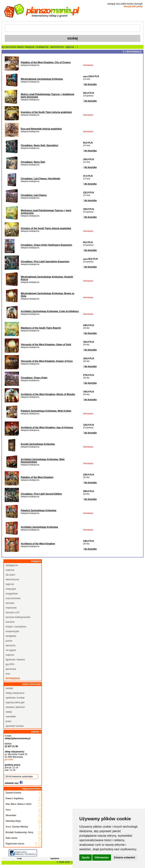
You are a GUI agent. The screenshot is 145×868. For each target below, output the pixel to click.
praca (8, 721)
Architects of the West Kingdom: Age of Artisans (47, 427)
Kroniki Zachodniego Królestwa (38, 444)
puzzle (9, 641)
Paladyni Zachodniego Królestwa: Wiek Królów (46, 411)
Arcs (8, 810)
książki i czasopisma (16, 627)
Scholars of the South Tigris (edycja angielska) (46, 228)
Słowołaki (11, 815)
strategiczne (43, 47)
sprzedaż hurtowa (15, 726)
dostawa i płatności (15, 707)
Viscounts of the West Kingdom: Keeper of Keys (47, 361)
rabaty (9, 712)
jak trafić (9, 760)
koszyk (139, 4)
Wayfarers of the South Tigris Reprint (41, 328)
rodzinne (10, 570)
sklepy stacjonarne (15, 693)
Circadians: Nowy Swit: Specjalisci (39, 145)
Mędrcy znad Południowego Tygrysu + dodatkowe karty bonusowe (47, 96)
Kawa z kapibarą (14, 798)
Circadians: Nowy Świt (33, 162)
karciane (10, 603)
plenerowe (11, 669)
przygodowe (12, 594)
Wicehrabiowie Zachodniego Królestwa (42, 79)
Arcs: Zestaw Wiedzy (17, 827)
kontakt (9, 688)
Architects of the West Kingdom (38, 544)
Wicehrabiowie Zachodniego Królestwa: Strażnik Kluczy (47, 278)
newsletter (11, 717)
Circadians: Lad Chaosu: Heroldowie (40, 179)
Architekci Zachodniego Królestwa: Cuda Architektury (50, 311)
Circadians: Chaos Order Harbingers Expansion (46, 245)
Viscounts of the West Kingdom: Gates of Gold (46, 345)
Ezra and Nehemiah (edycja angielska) (41, 129)
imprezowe (11, 608)
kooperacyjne (12, 631)
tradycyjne (11, 589)
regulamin (55, 858)
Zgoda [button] (86, 857)
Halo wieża (11, 838)
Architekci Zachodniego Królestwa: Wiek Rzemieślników (43, 461)
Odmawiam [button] (102, 857)
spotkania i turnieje (15, 698)
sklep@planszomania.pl (18, 738)
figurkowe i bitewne (15, 660)
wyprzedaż (13, 678)
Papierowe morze (15, 844)
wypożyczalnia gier (15, 702)
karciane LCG (13, 612)
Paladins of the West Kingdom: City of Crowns (46, 62)
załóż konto (127, 4)
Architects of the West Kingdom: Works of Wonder (48, 394)
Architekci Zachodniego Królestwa (39, 527)
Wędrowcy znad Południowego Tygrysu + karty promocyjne (46, 212)
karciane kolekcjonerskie (18, 617)
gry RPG (10, 664)
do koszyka (91, 84)
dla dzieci (10, 575)
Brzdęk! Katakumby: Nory (20, 832)
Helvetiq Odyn (13, 821)
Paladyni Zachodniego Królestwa (39, 510)
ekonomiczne (57, 47)
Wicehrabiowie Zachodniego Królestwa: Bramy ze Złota (47, 295)
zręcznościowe (13, 598)
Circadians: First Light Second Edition (41, 494)
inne (8, 674)
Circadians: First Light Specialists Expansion (45, 262)
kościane (10, 622)
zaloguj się (113, 4)
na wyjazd (11, 650)
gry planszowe (9, 47)
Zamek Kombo (13, 793)
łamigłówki (11, 636)
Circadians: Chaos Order (34, 378)
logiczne (70, 47)
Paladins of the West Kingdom (37, 477)
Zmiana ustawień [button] (125, 857)
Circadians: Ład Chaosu (34, 195)
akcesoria (10, 645)
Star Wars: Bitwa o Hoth (19, 804)
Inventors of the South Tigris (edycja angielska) (46, 112)
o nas (19, 858)
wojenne (10, 655)
